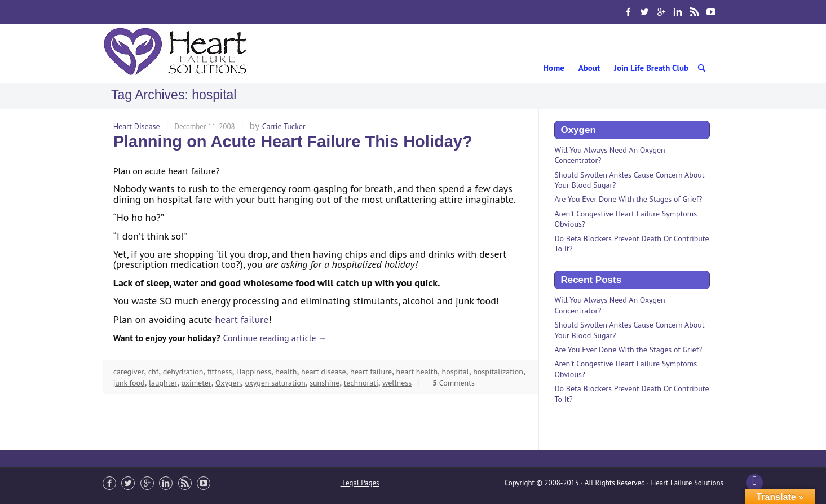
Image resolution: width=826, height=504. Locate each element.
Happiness (254, 372)
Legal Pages (360, 483)
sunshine (324, 383)
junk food (129, 383)
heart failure (242, 319)
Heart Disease (137, 126)
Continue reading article (274, 338)
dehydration (183, 372)
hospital (456, 372)
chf (153, 372)
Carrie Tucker (284, 126)
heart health (417, 372)
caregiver (129, 372)
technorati (361, 383)
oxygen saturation (275, 383)
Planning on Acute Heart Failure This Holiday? (293, 142)
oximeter (196, 383)
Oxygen (228, 383)
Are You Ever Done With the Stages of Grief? (628, 199)
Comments (450, 383)
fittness (220, 372)
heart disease (324, 372)
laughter (163, 383)
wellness (397, 383)
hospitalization (498, 372)
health (286, 372)
